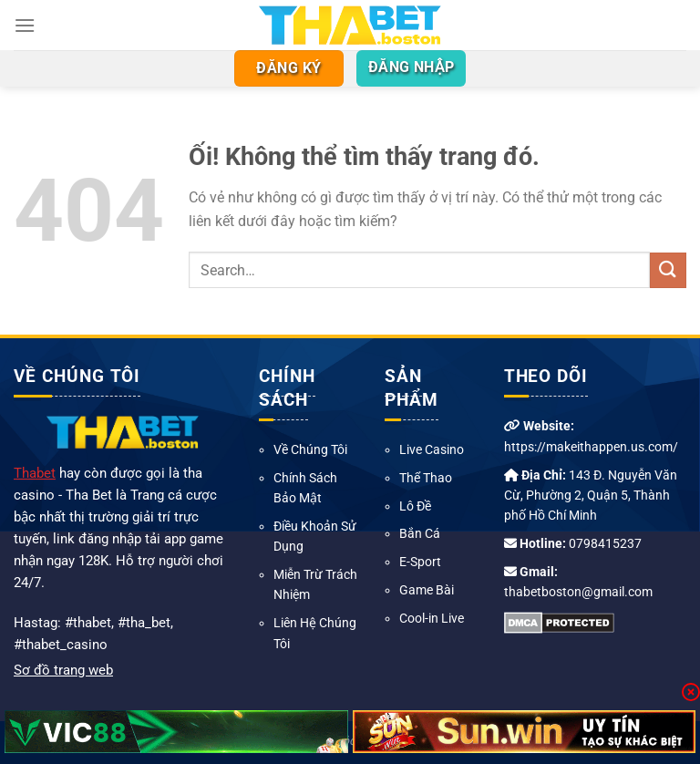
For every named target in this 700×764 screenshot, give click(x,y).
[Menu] (25, 25)
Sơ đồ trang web (63, 670)
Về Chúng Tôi (310, 449)
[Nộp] (668, 270)
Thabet (35, 473)
